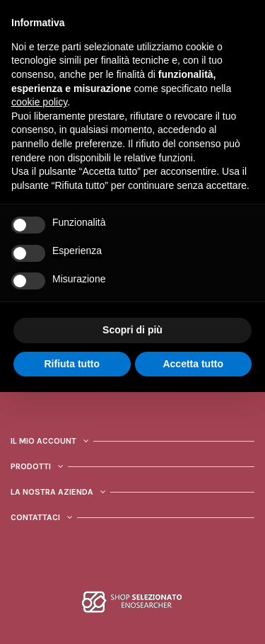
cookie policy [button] (39, 102)
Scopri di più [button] (132, 330)
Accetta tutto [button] (193, 364)
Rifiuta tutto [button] (72, 364)
